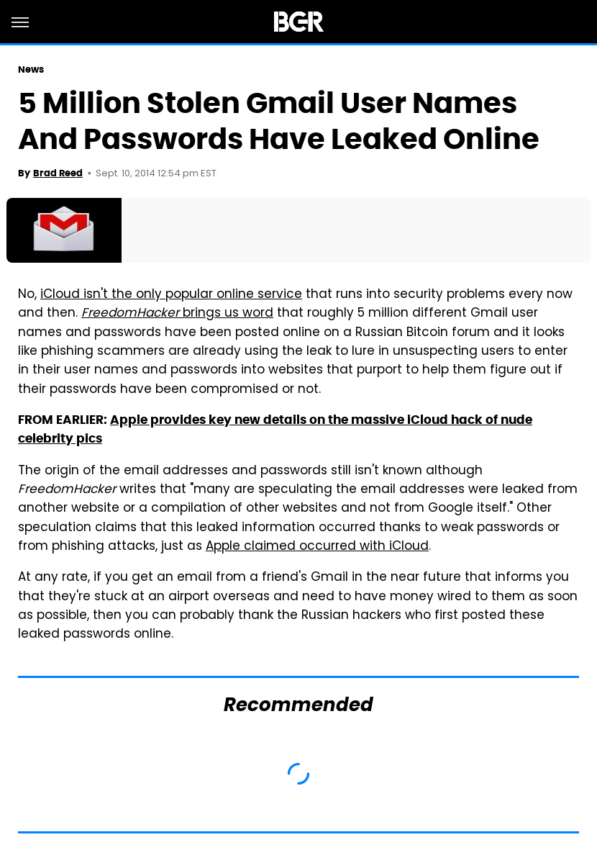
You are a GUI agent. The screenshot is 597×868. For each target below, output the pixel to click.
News (31, 69)
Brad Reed (58, 173)
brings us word (177, 314)
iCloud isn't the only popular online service (171, 295)
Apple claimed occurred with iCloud (317, 547)
